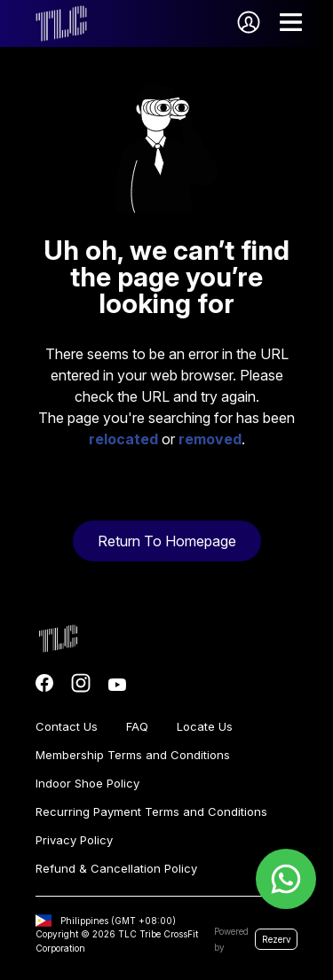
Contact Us (67, 726)
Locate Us (205, 726)
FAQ (137, 726)
